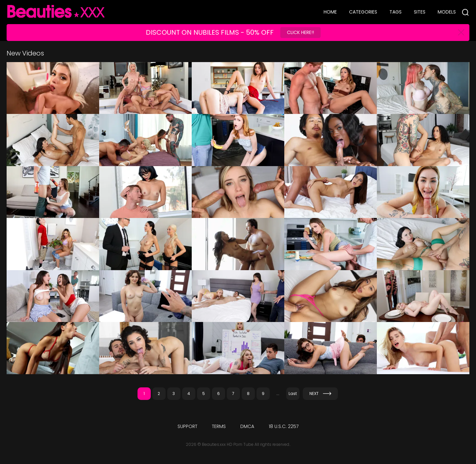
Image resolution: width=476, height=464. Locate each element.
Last (293, 393)
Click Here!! (300, 32)
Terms (219, 426)
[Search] (465, 12)
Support (187, 426)
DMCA (247, 426)
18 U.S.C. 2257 (284, 426)
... (278, 393)
